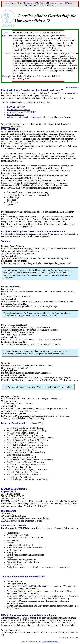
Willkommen (43, 3)
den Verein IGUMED (16, 107)
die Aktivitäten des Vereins (18, 110)
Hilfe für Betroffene (15, 115)
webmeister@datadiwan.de (51, 642)
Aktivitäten (7, 526)
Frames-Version (12, 3)
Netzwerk (63, 3)
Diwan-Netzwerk (72, 87)
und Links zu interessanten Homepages (24, 117)
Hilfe (3, 615)
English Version (31, 3)
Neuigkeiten (53, 3)
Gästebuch (51, 5)
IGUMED (5, 231)
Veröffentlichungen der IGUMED (21, 112)
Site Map (36, 5)
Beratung (28, 5)
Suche (44, 5)
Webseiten (6, 126)
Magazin (71, 3)
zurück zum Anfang (69, 637)
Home (21, 3)
